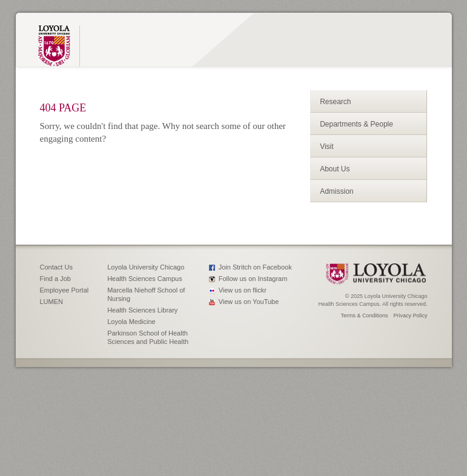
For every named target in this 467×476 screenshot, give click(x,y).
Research (335, 102)
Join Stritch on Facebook (255, 267)
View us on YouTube (249, 302)
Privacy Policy (410, 316)
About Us (335, 169)
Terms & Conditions (364, 316)
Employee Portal (65, 290)
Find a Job (55, 279)
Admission (336, 191)
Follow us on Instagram (253, 279)
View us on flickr (243, 290)
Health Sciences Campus (145, 279)
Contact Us (56, 267)
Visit (326, 147)
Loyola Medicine (131, 322)
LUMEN (52, 302)
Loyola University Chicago (146, 267)
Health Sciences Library (142, 310)
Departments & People (356, 124)
